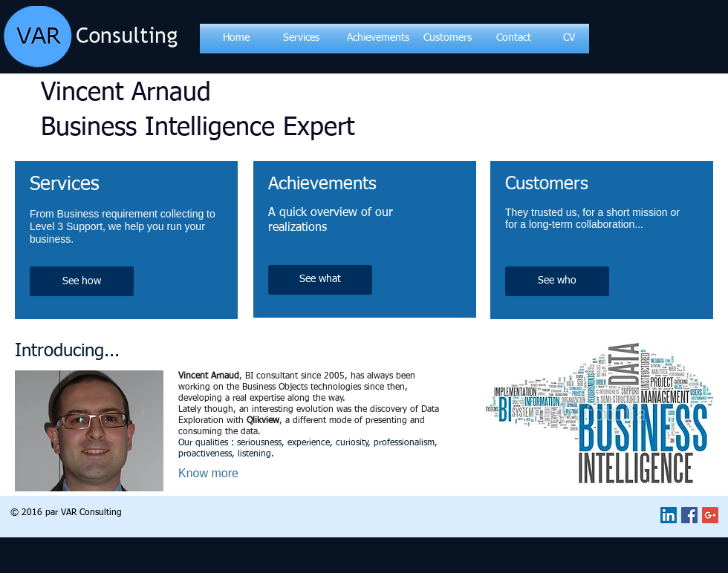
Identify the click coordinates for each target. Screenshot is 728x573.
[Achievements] (378, 39)
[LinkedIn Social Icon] (669, 515)
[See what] (320, 280)
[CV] (569, 39)
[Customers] (448, 39)
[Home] (236, 39)
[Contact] (513, 39)
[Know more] (227, 473)
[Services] (301, 39)
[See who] (557, 281)
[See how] (82, 281)
